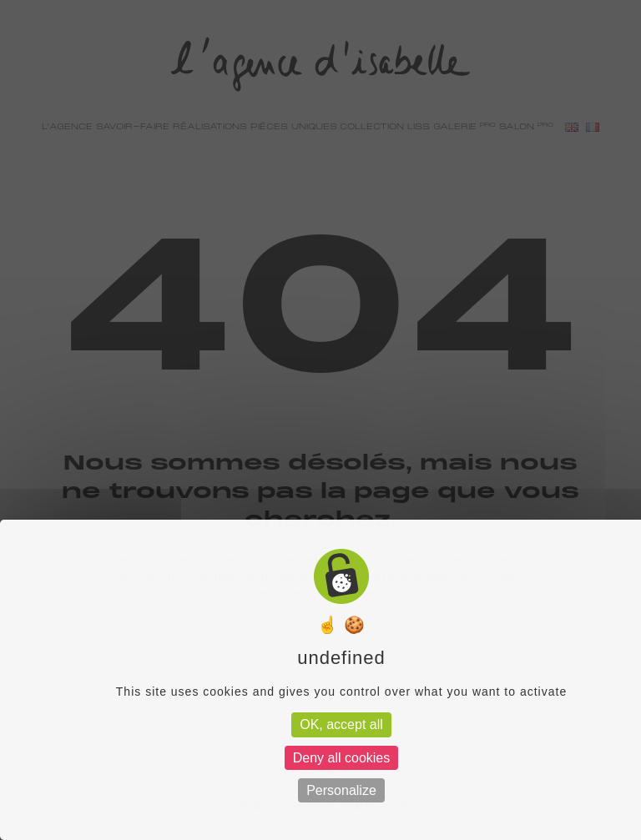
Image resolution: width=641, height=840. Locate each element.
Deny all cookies (342, 758)
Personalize (341, 790)
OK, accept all (341, 724)
